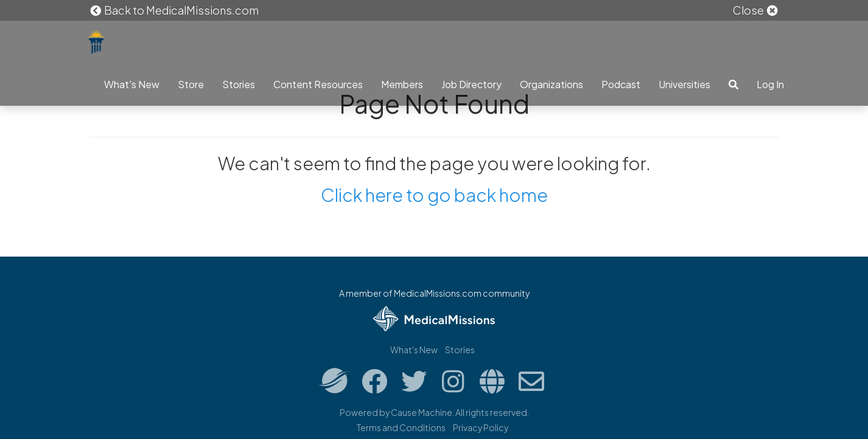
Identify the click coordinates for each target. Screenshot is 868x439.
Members (402, 84)
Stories (239, 84)
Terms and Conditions (401, 427)
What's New (132, 84)
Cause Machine (422, 412)
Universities (684, 84)
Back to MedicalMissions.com (174, 10)
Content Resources (318, 84)
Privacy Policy (481, 427)
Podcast (621, 84)
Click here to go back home (434, 195)
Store (191, 84)
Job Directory (471, 84)
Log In (770, 84)
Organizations (551, 84)
